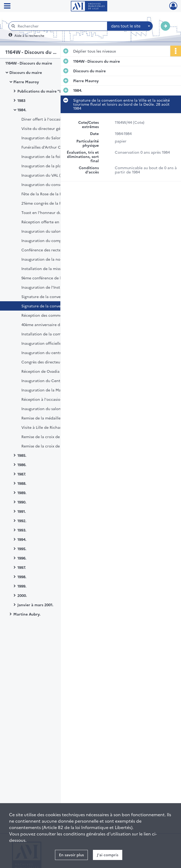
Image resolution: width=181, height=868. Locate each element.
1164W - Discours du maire (29, 63)
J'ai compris (108, 855)
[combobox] (130, 26)
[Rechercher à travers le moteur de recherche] (61, 26)
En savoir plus (71, 855)
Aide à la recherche (29, 35)
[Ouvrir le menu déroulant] (7, 6)
